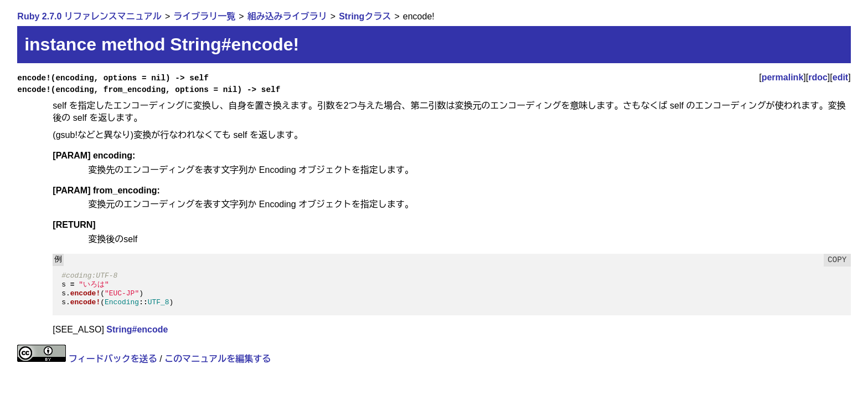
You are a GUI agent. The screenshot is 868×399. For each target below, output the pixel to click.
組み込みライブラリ (287, 16)
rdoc (818, 77)
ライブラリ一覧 (204, 16)
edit (840, 77)
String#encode (137, 329)
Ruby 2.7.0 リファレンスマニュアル (89, 16)
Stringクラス (365, 16)
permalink (783, 77)
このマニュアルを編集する (218, 359)
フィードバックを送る (113, 359)
